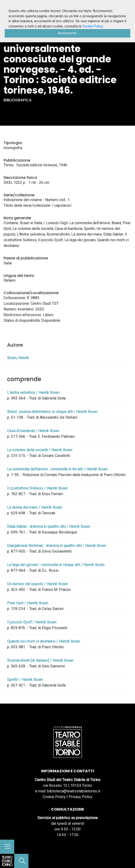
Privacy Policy (81, 797)
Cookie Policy (54, 797)
